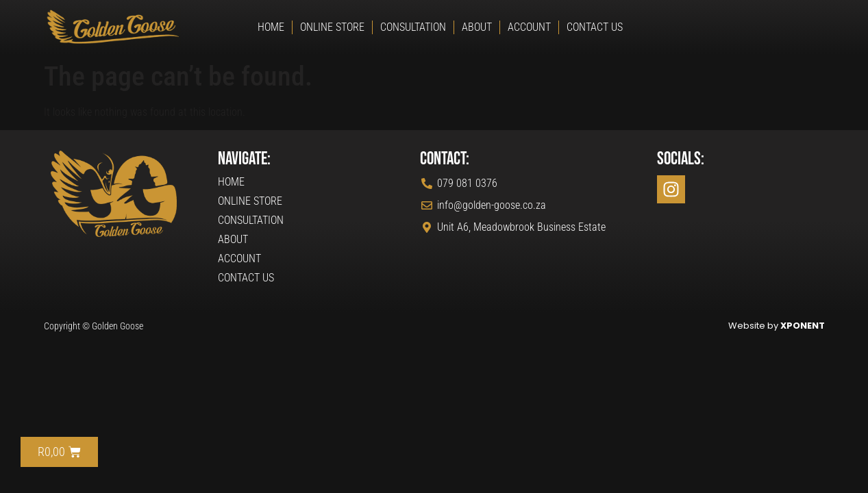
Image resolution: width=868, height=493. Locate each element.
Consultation (413, 27)
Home (271, 27)
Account (529, 27)
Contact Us (595, 27)
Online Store (332, 27)
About (477, 27)
